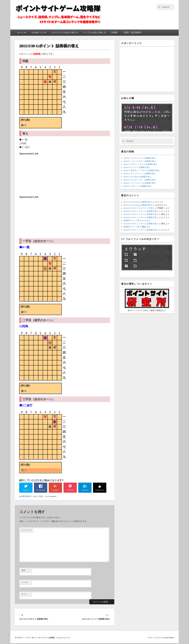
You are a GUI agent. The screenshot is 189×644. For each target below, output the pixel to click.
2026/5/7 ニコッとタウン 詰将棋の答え (140, 161)
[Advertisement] (42, 175)
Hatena (85, 490)
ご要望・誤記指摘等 (132, 33)
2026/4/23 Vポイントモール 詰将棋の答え (141, 211)
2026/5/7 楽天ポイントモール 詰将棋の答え (142, 170)
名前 (23, 571)
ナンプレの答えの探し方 (95, 33)
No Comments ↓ (52, 497)
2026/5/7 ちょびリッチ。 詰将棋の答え (140, 180)
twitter (26, 490)
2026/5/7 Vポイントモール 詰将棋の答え (140, 164)
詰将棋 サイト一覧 (131, 220)
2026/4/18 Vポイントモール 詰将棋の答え (141, 217)
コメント (26, 530)
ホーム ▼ (22, 33)
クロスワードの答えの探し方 (65, 33)
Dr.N (35, 497)
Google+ (55, 490)
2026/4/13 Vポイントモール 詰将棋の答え (141, 230)
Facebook (41, 490)
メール (24, 583)
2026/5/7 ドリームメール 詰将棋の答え (140, 183)
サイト (24, 594)
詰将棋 (114, 33)
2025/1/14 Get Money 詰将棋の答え (138, 202)
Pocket (70, 490)
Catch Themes (169, 638)
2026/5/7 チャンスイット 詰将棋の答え (140, 174)
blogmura (100, 490)
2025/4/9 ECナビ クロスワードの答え (139, 208)
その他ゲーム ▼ (39, 33)
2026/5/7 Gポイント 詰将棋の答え (137, 186)
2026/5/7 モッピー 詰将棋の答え (137, 167)
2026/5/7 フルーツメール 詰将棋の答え (140, 158)
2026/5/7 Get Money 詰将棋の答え (137, 177)
